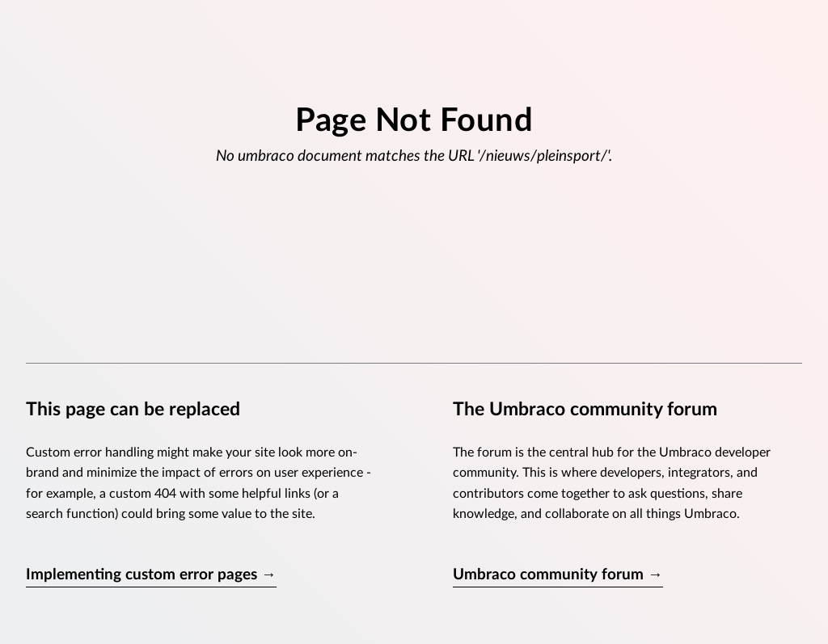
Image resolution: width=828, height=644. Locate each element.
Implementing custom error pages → (151, 575)
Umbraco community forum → (558, 575)
